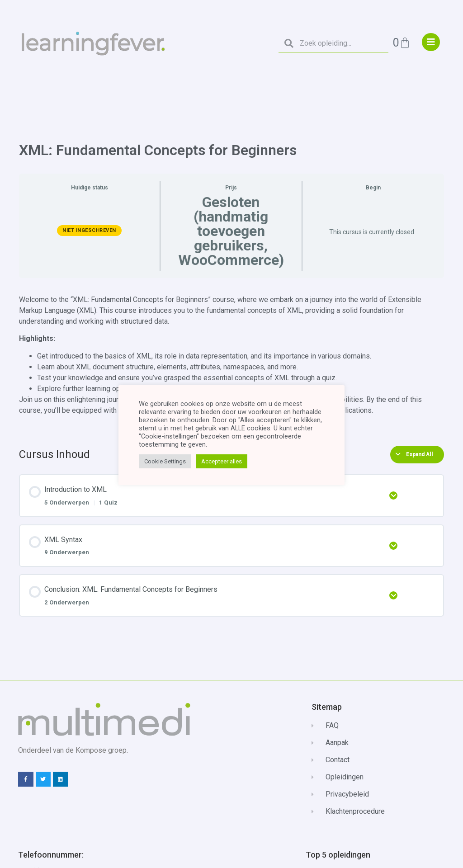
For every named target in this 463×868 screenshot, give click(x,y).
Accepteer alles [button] (222, 461)
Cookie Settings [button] (165, 461)
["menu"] (431, 42)
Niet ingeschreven (89, 230)
